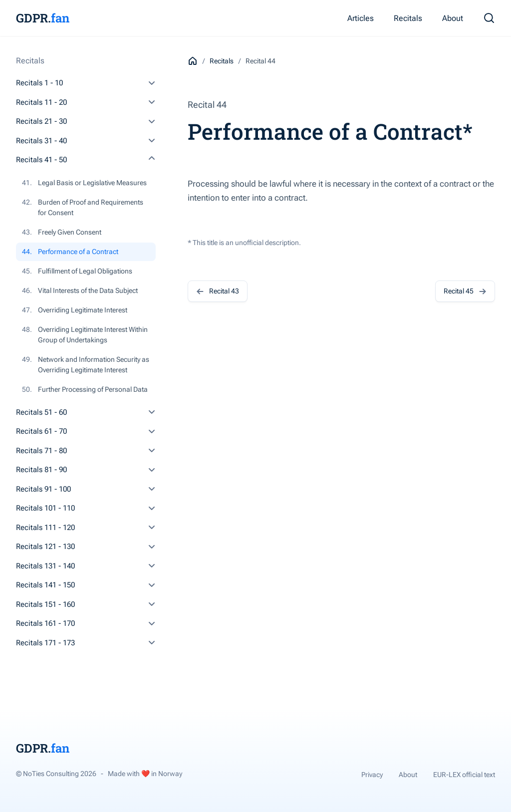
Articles (361, 18)
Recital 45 (465, 291)
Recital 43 (218, 291)
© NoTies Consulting (56, 774)
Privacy (372, 775)
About (453, 18)
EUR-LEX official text (464, 775)
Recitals (408, 18)
